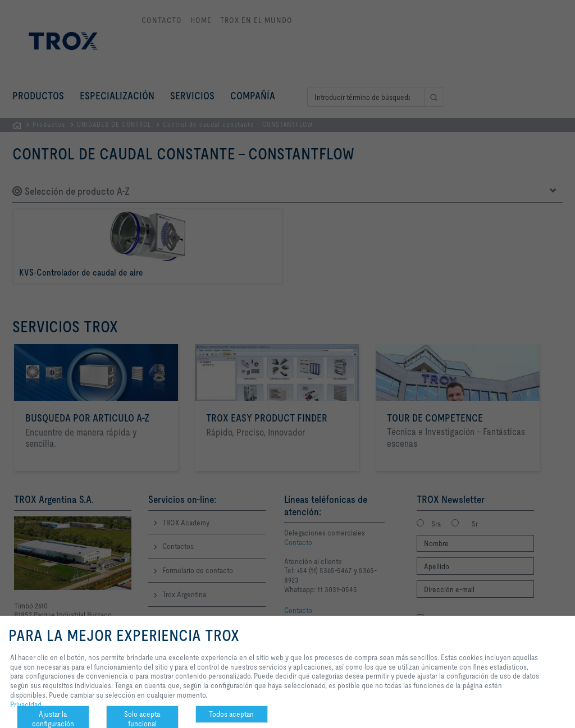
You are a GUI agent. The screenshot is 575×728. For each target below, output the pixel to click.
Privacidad (26, 704)
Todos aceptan (231, 714)
